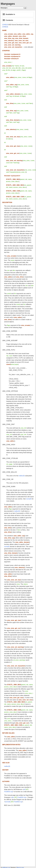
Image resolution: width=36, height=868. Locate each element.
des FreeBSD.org (19, 797)
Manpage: (4, 8)
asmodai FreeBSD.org (14, 802)
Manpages (8, 4)
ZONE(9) (5, 25)
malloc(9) (22, 476)
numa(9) (29, 499)
